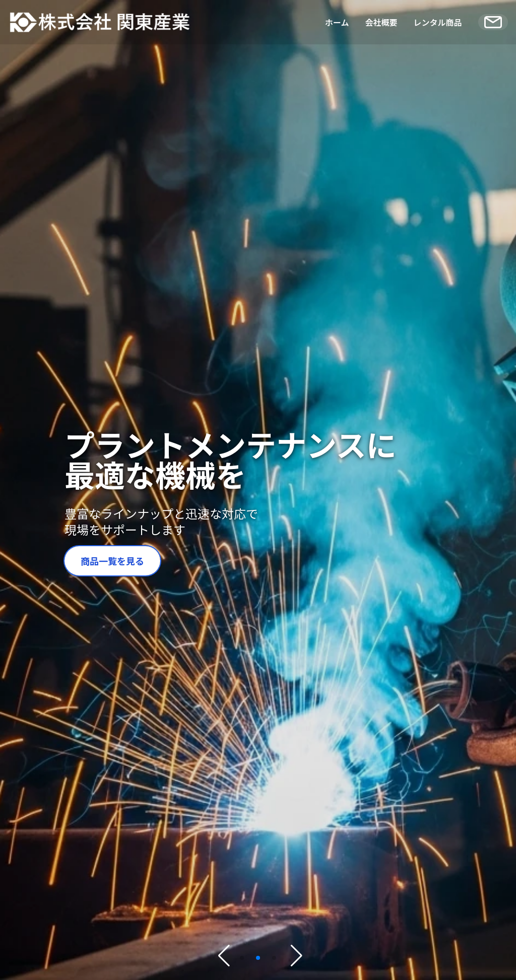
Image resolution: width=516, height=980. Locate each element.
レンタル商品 (438, 22)
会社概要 (381, 22)
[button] (242, 958)
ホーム (337, 22)
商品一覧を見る (112, 561)
